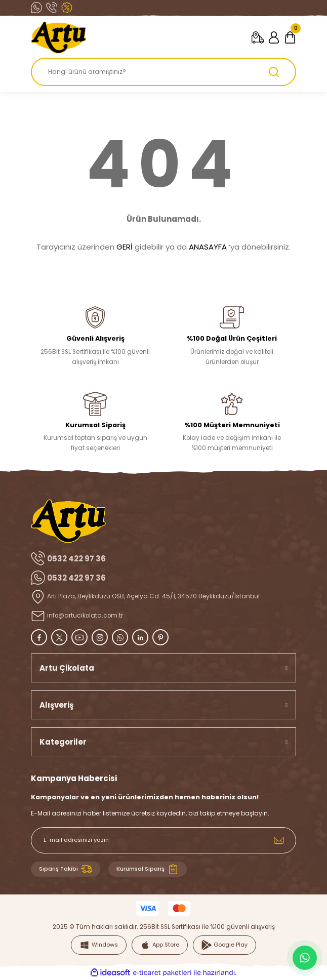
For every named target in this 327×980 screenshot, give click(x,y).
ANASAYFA (208, 247)
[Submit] (279, 840)
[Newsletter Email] (163, 840)
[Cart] (290, 37)
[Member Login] (274, 37)
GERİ (125, 247)
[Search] (163, 72)
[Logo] (58, 37)
